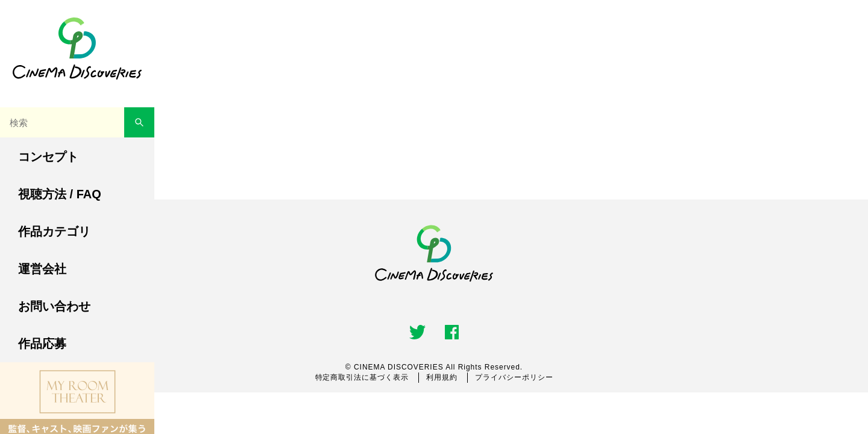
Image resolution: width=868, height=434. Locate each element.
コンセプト (48, 157)
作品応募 (42, 344)
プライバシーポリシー (514, 377)
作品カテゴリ (54, 231)
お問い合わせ (54, 306)
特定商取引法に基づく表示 (362, 377)
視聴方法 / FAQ (60, 194)
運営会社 (42, 269)
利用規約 (442, 377)
